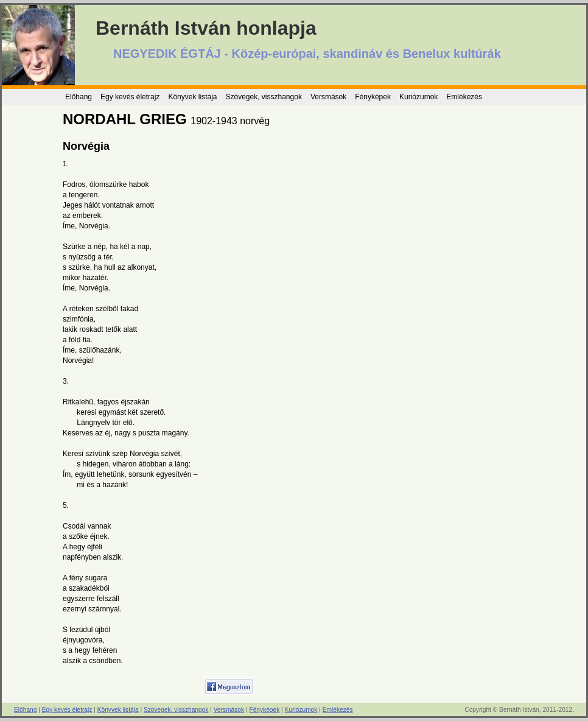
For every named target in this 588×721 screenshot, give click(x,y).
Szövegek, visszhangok (263, 97)
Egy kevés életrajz (130, 97)
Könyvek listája (192, 97)
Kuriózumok (418, 97)
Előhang (79, 97)
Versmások (328, 97)
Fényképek (373, 97)
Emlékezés (464, 97)
